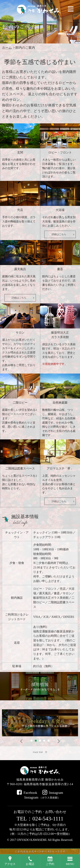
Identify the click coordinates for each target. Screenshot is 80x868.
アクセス (10, 864)
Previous (21, 741)
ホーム (7, 48)
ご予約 (50, 864)
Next (59, 741)
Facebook (30, 793)
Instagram (56, 793)
